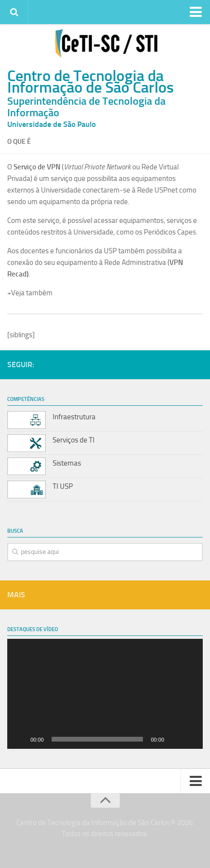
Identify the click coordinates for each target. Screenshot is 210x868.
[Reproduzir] (20, 739)
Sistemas (67, 463)
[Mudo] (175, 739)
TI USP (63, 486)
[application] (105, 694)
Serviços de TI (74, 440)
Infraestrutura (74, 417)
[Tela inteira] (190, 739)
